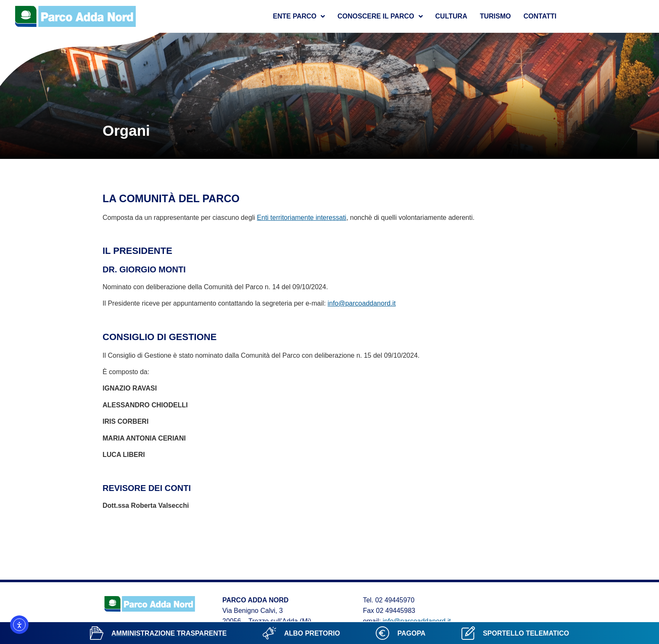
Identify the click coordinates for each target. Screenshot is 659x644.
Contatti (540, 16)
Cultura (451, 16)
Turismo (496, 16)
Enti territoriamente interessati (302, 218)
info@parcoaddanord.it (361, 303)
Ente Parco (299, 16)
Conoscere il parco (380, 16)
